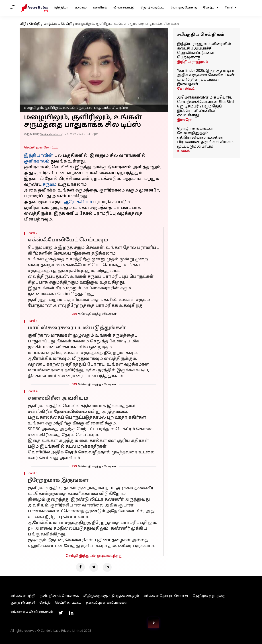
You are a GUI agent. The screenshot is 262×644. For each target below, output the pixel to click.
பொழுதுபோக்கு (184, 8)
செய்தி (35, 24)
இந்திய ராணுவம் (193, 62)
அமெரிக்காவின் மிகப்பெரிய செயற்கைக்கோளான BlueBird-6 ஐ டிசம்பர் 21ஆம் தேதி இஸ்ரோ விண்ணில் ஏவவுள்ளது (206, 107)
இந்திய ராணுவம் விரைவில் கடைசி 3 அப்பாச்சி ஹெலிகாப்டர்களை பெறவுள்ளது (204, 51)
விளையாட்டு (124, 8)
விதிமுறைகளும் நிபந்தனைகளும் (111, 596)
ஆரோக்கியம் (78, 202)
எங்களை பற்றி (23, 596)
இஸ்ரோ (184, 120)
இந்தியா (61, 8)
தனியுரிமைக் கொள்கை (59, 596)
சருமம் (50, 185)
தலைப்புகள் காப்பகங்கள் (107, 603)
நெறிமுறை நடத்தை (209, 596)
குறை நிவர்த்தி (23, 603)
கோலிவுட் (186, 89)
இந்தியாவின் (39, 156)
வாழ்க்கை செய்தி (58, 24)
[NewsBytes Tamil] (35, 8)
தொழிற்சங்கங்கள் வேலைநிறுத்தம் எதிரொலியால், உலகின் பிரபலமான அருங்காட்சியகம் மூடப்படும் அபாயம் (205, 138)
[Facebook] (80, 567)
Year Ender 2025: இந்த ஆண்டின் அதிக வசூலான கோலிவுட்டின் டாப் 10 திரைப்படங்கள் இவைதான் (206, 78)
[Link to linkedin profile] (71, 613)
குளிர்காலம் (37, 162)
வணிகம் (100, 8)
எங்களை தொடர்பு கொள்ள (166, 596)
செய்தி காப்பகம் (68, 603)
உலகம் (81, 8)
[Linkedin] (107, 567)
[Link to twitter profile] (61, 613)
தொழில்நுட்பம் (152, 8)
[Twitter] (94, 567)
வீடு (23, 24)
